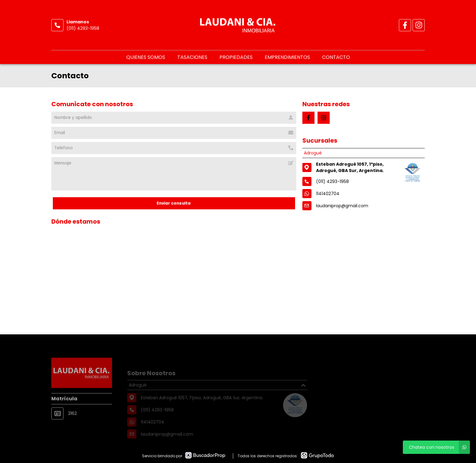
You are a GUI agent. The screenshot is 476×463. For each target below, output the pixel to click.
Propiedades (236, 57)
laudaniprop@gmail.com (342, 206)
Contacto (336, 57)
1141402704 (328, 194)
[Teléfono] (174, 148)
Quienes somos (146, 57)
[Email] (174, 133)
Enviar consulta (174, 203)
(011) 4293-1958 (83, 28)
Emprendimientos (287, 57)
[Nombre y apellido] (174, 118)
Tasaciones (192, 57)
